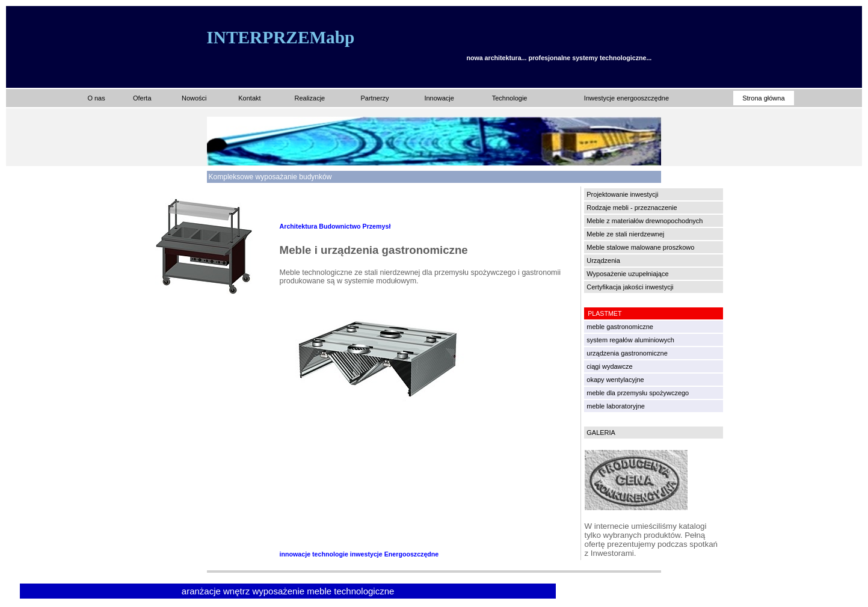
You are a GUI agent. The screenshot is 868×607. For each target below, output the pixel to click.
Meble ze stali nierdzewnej (625, 234)
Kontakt (249, 98)
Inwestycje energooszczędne (626, 98)
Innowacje (439, 98)
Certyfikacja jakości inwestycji (630, 287)
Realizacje (309, 98)
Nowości (194, 98)
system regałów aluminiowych (630, 340)
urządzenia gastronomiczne (627, 353)
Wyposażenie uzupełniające (627, 274)
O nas (96, 98)
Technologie (510, 98)
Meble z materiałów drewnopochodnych (645, 221)
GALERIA (601, 433)
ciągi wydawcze (609, 366)
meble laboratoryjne (616, 406)
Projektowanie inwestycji (622, 194)
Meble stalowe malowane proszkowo (640, 247)
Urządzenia (603, 260)
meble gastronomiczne (620, 327)
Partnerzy (374, 98)
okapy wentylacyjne (615, 380)
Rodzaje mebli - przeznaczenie (632, 208)
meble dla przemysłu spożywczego (638, 393)
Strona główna (763, 98)
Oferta (142, 98)
